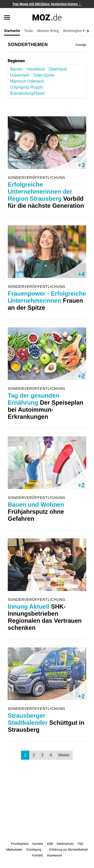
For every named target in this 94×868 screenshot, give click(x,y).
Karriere (38, 844)
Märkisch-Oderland (27, 81)
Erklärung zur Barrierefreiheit (69, 850)
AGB (50, 844)
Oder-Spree (44, 75)
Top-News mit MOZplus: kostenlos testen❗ (47, 4)
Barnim (16, 69)
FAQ (80, 844)
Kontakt (37, 855)
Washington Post (76, 31)
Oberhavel (58, 69)
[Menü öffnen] (7, 18)
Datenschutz (65, 844)
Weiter (64, 755)
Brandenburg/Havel (27, 93)
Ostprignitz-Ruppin (27, 87)
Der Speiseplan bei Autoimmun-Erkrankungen (45, 406)
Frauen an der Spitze (47, 301)
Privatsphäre (20, 844)
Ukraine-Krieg (48, 31)
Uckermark (20, 75)
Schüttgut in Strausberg (46, 723)
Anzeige (81, 45)
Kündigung (34, 850)
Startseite (12, 31)
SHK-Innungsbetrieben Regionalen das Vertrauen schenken (45, 617)
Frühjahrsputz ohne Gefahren (36, 512)
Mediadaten (14, 850)
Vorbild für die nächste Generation (46, 195)
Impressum (55, 855)
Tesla (28, 31)
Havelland (36, 69)
